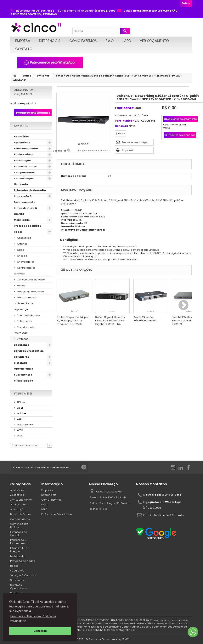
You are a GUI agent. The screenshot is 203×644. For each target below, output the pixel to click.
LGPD (127, 41)
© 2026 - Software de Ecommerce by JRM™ (101, 639)
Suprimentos (23, 375)
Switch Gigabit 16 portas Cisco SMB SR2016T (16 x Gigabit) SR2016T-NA (110, 321)
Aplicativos (22, 143)
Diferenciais (50, 41)
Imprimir (128, 150)
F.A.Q (110, 41)
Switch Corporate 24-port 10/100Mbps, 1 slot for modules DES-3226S (73, 321)
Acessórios (22, 137)
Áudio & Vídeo (24, 155)
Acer (20, 408)
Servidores (21, 357)
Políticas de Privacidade (57, 514)
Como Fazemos (83, 41)
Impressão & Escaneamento (25, 199)
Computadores (25, 172)
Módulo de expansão (30, 292)
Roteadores (24, 321)
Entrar (186, 3)
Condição (122, 126)
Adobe (21, 413)
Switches (43, 76)
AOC (20, 436)
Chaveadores (25, 262)
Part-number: (125, 121)
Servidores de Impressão (24, 330)
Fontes (21, 286)
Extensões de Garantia (30, 190)
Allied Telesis (25, 425)
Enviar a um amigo (135, 142)
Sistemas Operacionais (23, 366)
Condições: (68, 240)
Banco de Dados (25, 167)
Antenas (22, 244)
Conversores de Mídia (31, 280)
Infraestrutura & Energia (25, 211)
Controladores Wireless (25, 271)
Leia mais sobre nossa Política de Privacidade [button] (33, 619)
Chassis (22, 256)
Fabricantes (23, 393)
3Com (21, 402)
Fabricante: (124, 108)
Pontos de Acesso (28, 315)
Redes (27, 76)
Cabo (20, 250)
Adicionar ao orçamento (24, 92)
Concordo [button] (40, 631)
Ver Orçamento (154, 41)
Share (121, 133)
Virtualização (23, 381)
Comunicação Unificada (24, 181)
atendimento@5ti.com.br (168, 515)
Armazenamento (26, 149)
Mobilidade (22, 220)
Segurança (22, 345)
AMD (20, 430)
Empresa (23, 41)
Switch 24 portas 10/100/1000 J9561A (145, 319)
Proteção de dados (27, 226)
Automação (22, 161)
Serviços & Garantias (29, 351)
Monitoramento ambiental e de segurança (25, 303)
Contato (24, 49)
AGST (20, 419)
